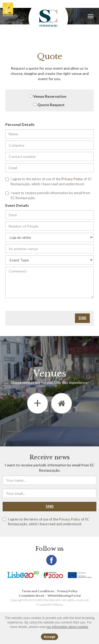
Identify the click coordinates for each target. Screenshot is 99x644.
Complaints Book (32, 596)
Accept (49, 637)
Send (82, 318)
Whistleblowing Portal (64, 596)
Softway (57, 604)
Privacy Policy (72, 179)
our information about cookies (67, 627)
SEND (50, 506)
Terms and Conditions (38, 591)
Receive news (50, 457)
